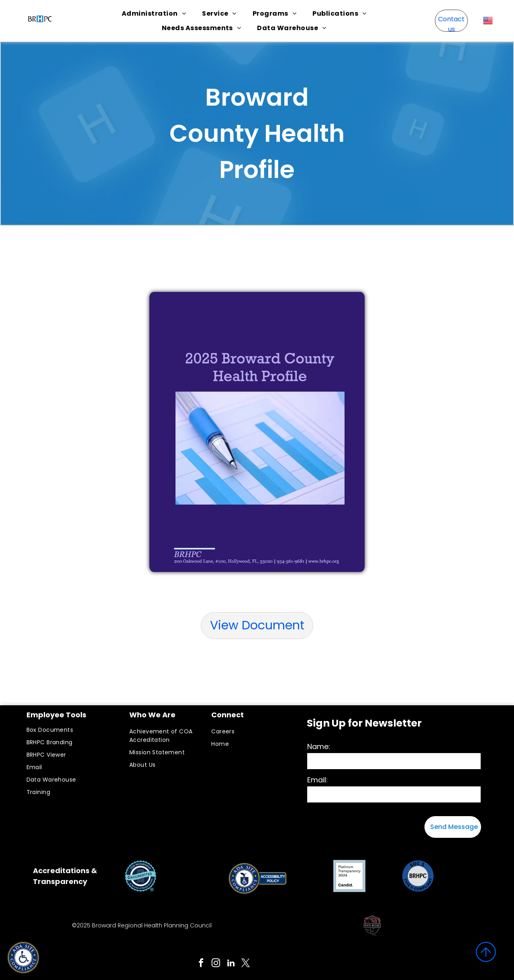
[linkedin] (231, 964)
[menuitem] (154, 13)
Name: (319, 746)
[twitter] (246, 964)
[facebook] (201, 964)
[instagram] (216, 964)
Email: (317, 780)
